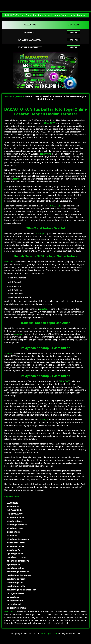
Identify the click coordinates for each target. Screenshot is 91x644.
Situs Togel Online (49, 633)
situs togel (39, 234)
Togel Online (19, 96)
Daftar (74, 32)
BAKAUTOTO (49, 123)
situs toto (9, 353)
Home (8, 96)
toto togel (18, 179)
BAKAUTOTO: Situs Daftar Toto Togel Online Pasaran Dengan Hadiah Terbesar (45, 15)
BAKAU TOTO (55, 206)
